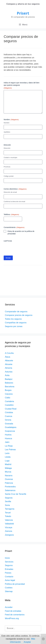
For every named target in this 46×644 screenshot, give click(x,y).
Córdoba (9, 412)
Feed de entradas (13, 611)
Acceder (9, 607)
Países (8, 573)
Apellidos (7, 132)
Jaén (7, 442)
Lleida (8, 457)
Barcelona (10, 387)
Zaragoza (9, 535)
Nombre (7, 123)
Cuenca (9, 416)
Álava (8, 357)
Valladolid (9, 524)
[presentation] (22, 248)
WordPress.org (12, 618)
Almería (9, 368)
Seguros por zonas (14, 326)
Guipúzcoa (10, 431)
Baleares (9, 383)
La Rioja (9, 446)
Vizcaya (9, 527)
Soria (7, 505)
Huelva (8, 435)
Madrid (8, 464)
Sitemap (9, 591)
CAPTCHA (8, 241)
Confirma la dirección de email (14, 202)
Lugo (7, 461)
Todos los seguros (13, 319)
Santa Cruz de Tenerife (16, 494)
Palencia (9, 483)
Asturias (9, 372)
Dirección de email (10, 192)
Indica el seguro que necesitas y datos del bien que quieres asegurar (22, 85)
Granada (9, 424)
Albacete (9, 361)
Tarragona (10, 509)
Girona (8, 420)
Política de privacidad (15, 584)
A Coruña (9, 353)
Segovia (9, 498)
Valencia (9, 520)
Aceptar (27, 642)
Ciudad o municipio (10, 158)
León (7, 453)
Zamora (9, 531)
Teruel (8, 513)
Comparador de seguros (16, 312)
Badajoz (9, 379)
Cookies (9, 588)
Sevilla (8, 501)
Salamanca (10, 490)
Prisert (23, 13)
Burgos (8, 390)
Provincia (7, 167)
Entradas (9, 569)
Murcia (8, 472)
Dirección (7, 148)
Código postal (9, 176)
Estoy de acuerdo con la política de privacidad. (21, 232)
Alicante (9, 364)
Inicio (7, 558)
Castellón (9, 405)
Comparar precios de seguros (19, 315)
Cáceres (9, 394)
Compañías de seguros (16, 323)
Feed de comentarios (15, 615)
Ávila (7, 375)
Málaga (8, 468)
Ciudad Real (11, 409)
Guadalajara (11, 427)
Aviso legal (10, 580)
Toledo (8, 516)
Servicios (9, 562)
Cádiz (8, 398)
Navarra (9, 476)
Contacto (9, 577)
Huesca (8, 438)
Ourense (9, 479)
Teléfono (11, 215)
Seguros (9, 565)
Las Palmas (10, 450)
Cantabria (9, 401)
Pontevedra (10, 487)
